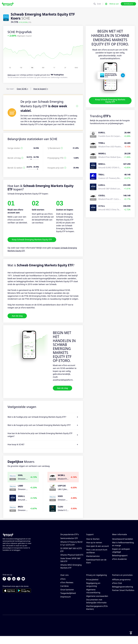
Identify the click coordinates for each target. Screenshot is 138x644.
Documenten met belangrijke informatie (96, 609)
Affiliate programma (121, 587)
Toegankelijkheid (68, 601)
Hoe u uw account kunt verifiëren (97, 555)
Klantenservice (93, 560)
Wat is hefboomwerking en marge (123, 548)
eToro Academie (119, 563)
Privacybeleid (92, 587)
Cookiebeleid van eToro (97, 584)
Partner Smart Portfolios (123, 598)
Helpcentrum (92, 539)
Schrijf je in (128, 4)
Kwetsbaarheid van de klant (96, 565)
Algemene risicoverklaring (93, 599)
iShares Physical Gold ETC (72, 559)
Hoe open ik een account (98, 550)
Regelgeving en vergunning (93, 592)
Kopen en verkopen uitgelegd (121, 554)
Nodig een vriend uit (121, 584)
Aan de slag (17, 316)
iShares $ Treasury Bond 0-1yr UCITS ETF (71, 547)
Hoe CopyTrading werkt (123, 539)
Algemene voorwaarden (97, 604)
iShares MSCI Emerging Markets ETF (71, 570)
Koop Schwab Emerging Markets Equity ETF (110, 101)
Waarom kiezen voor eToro (70, 585)
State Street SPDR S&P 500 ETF (70, 564)
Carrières (65, 594)
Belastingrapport (120, 559)
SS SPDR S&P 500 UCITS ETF (71, 554)
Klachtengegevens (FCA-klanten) (97, 615)
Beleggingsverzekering (123, 594)
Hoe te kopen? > (41, 89)
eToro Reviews (67, 590)
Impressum (66, 604)
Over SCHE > (22, 89)
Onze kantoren (67, 597)
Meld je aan (114, 4)
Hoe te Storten (93, 543)
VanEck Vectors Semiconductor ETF (69, 541)
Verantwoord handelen (123, 543)
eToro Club (117, 591)
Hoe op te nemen (94, 546)
